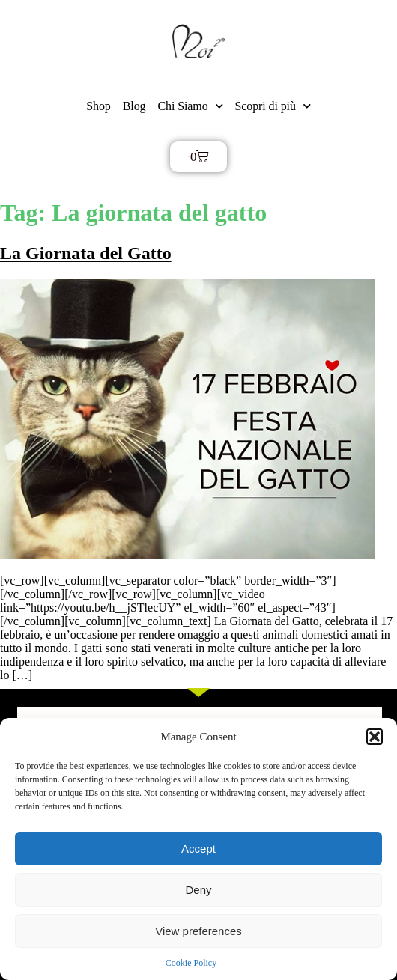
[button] (375, 737)
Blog (134, 106)
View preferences (198, 931)
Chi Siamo (190, 106)
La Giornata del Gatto (86, 253)
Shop (99, 106)
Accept (198, 849)
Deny (198, 890)
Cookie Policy (191, 963)
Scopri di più (272, 106)
